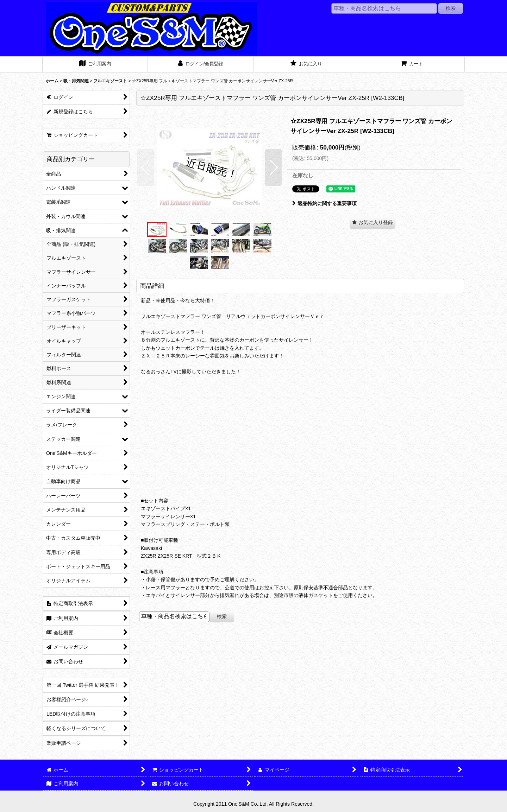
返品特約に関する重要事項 (324, 203)
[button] (146, 167)
